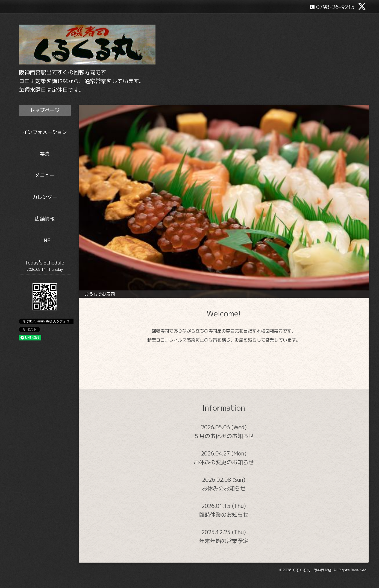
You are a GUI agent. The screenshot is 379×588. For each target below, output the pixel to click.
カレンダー (45, 197)
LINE (45, 241)
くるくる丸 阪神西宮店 (312, 570)
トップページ (45, 110)
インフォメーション (45, 132)
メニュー (45, 175)
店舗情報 (45, 219)
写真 (45, 154)
